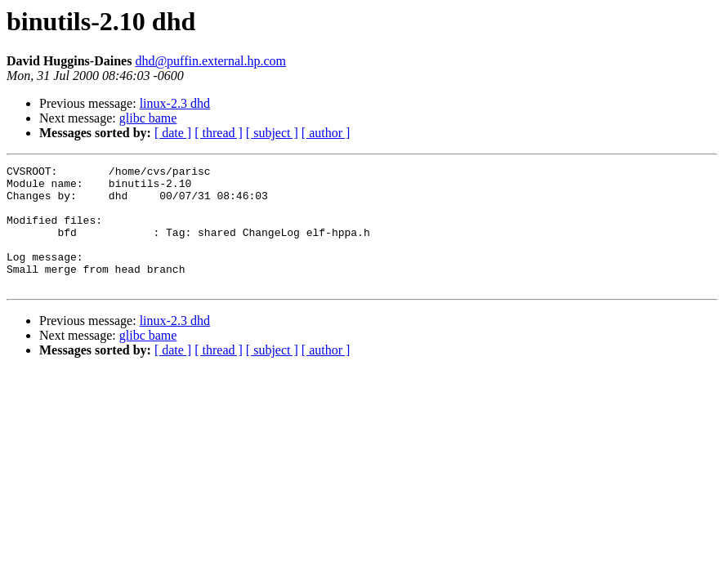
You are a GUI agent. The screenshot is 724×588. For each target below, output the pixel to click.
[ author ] (326, 133)
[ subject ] (272, 133)
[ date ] (173, 133)
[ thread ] (219, 133)
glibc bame (148, 118)
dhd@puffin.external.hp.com (210, 61)
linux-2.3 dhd (175, 103)
